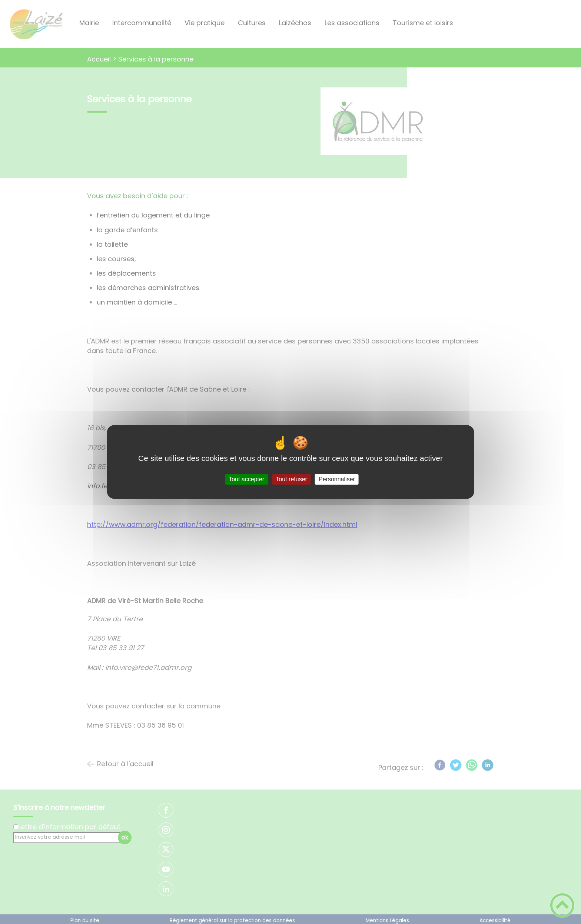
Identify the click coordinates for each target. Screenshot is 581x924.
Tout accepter (246, 479)
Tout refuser (291, 479)
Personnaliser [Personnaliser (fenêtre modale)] (337, 479)
